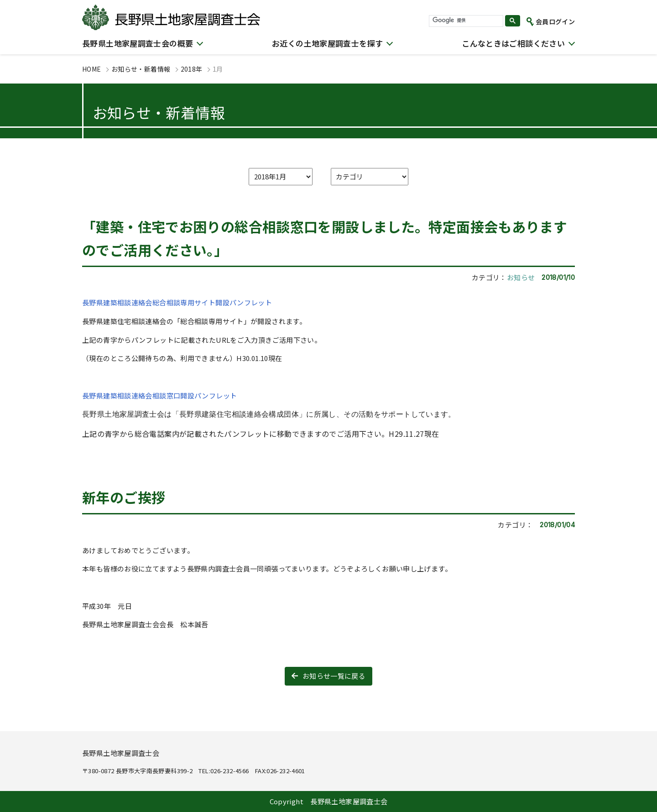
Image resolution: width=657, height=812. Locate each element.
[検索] (465, 21)
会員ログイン (555, 21)
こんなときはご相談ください (513, 43)
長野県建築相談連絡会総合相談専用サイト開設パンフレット (177, 302)
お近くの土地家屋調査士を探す (327, 43)
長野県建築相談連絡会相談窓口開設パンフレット (159, 396)
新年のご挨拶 (124, 497)
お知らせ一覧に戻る (334, 676)
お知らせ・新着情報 (141, 69)
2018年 (192, 69)
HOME (92, 69)
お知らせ (521, 277)
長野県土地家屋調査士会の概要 (138, 43)
